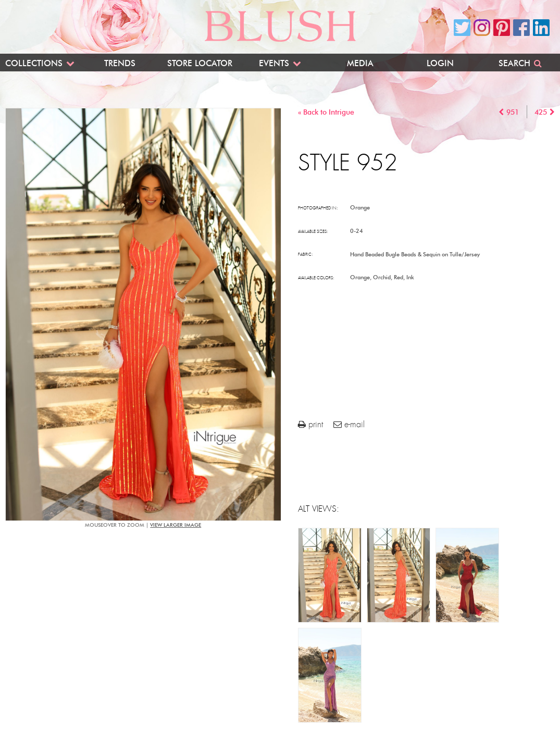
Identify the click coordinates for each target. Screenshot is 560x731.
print (310, 424)
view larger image (176, 525)
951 (513, 112)
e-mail (349, 424)
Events (274, 63)
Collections (34, 63)
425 (541, 112)
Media (360, 63)
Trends (120, 63)
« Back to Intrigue (326, 112)
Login (440, 63)
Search (514, 63)
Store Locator (200, 63)
